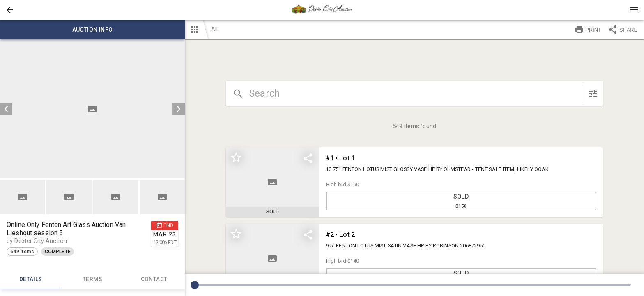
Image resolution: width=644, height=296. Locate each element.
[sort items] (593, 94)
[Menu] (634, 10)
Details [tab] (31, 280)
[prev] (6, 109)
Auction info (92, 30)
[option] (92, 109)
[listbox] (92, 109)
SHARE (623, 30)
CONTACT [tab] (154, 280)
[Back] (10, 10)
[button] (10, 10)
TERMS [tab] (92, 280)
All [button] (214, 29)
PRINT (588, 30)
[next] (179, 109)
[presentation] (322, 10)
